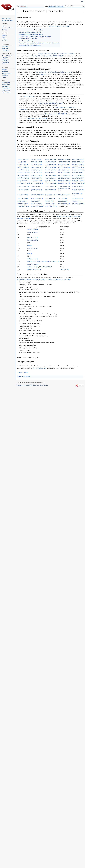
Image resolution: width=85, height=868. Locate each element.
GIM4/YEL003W (32, 240)
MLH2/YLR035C (22, 175)
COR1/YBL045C (36, 162)
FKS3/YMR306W (77, 165)
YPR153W (36, 270)
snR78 (29, 262)
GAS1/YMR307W (36, 167)
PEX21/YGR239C (78, 183)
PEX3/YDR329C (63, 178)
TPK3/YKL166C (49, 204)
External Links (5, 50)
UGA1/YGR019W (64, 204)
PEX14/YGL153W (23, 183)
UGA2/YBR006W (77, 204)
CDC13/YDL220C (50, 159)
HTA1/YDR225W (36, 173)
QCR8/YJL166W (36, 190)
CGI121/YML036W (39, 262)
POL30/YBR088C (36, 186)
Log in (82, 2)
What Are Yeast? (6, 19)
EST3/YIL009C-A (50, 165)
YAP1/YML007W (23, 207)
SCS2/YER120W (63, 195)
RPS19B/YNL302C (50, 195)
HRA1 (35, 229)
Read (47, 6)
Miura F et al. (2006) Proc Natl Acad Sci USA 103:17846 (45, 56)
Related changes (6, 85)
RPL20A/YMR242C (52, 262)
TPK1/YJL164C (22, 204)
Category (20, 377)
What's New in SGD (7, 73)
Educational (5, 41)
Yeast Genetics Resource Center (36, 118)
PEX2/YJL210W (49, 178)
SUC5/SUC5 (48, 201)
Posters (4, 77)
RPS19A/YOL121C (37, 195)
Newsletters (5, 71)
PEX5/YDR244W (77, 178)
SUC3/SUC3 (21, 201)
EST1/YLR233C (22, 165)
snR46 (29, 245)
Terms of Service (44, 385)
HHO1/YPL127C (63, 170)
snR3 (29, 253)
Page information (6, 92)
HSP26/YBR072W (78, 170)
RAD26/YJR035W (78, 190)
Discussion (23, 6)
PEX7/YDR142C (36, 181)
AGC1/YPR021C (23, 159)
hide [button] (42, 30)
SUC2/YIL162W (77, 198)
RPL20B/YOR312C (45, 267)
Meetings (4, 35)
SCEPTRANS (28, 97)
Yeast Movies (5, 64)
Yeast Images (5, 62)
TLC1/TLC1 (76, 201)
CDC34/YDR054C (64, 159)
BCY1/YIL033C (35, 159)
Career (4, 37)
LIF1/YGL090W (77, 173)
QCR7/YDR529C (23, 190)
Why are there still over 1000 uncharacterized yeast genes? (53, 72)
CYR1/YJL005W (50, 162)
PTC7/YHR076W (32, 248)
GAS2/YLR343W (50, 167)
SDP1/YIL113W (22, 198)
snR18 (29, 229)
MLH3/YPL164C (36, 175)
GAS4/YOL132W (77, 167)
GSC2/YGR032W (50, 170)
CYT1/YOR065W (64, 162)
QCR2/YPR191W (64, 186)
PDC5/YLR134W (77, 175)
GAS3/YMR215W (64, 167)
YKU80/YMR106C (50, 207)
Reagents (4, 30)
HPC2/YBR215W (32, 232)
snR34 (35, 259)
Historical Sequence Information (7, 57)
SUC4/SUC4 (35, 201)
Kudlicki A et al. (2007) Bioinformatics (50, 103)
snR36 (35, 267)
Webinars (4, 70)
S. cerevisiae (5, 47)
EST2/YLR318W (36, 165)
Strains (4, 26)
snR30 (29, 259)
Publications (5, 75)
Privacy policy (20, 385)
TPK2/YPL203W (36, 204)
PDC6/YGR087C (23, 178)
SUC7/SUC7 (62, 201)
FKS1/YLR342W (63, 165)
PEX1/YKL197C (36, 178)
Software (4, 39)
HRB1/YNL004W (32, 264)
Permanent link (6, 90)
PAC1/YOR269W (50, 175)
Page (17, 6)
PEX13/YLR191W (78, 181)
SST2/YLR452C (49, 198)
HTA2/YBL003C (49, 173)
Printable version (6, 88)
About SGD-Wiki (28, 385)
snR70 (29, 270)
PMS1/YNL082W (23, 186)
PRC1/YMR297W (50, 186)
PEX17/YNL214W (36, 183)
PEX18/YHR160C (50, 183)
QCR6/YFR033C (77, 186)
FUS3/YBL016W (23, 167)
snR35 (29, 267)
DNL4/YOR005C (77, 162)
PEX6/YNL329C (22, 181)
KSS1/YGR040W (64, 173)
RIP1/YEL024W (22, 195)
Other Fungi (5, 48)
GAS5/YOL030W (23, 170)
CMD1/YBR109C (77, 159)
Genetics (42, 74)
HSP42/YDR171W (23, 173)
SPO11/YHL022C (36, 198)
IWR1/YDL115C (32, 237)
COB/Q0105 (21, 162)
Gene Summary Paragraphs (6, 60)
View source (53, 6)
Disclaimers (36, 385)
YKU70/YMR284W (36, 207)
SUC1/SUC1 (62, 198)
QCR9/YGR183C (50, 190)
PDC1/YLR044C (63, 175)
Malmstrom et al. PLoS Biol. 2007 (55, 114)
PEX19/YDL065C (64, 183)
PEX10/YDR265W (50, 181)
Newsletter (27, 377)
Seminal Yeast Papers (7, 20)
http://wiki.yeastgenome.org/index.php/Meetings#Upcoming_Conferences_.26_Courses (43, 280)
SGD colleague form (39, 368)
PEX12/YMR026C (64, 181)
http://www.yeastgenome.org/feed (58, 26)
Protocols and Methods (8, 28)
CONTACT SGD (22, 373)
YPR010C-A (64, 270)
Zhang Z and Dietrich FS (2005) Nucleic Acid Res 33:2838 (55, 54)
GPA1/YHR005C (36, 170)
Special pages (5, 86)
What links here (6, 83)
